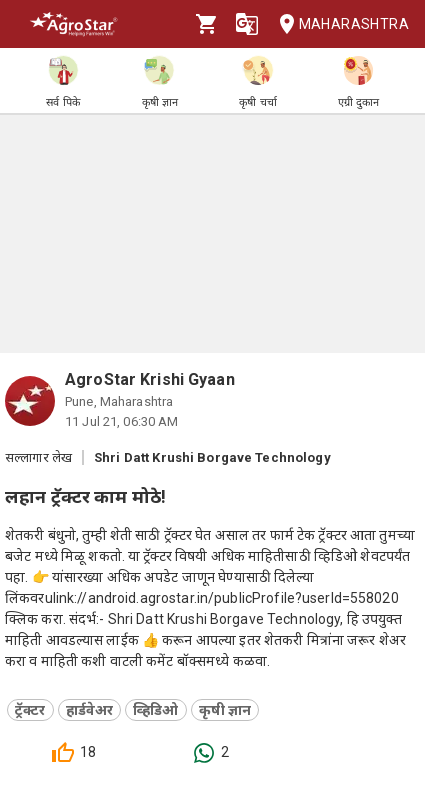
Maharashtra (338, 24)
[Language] (247, 24)
